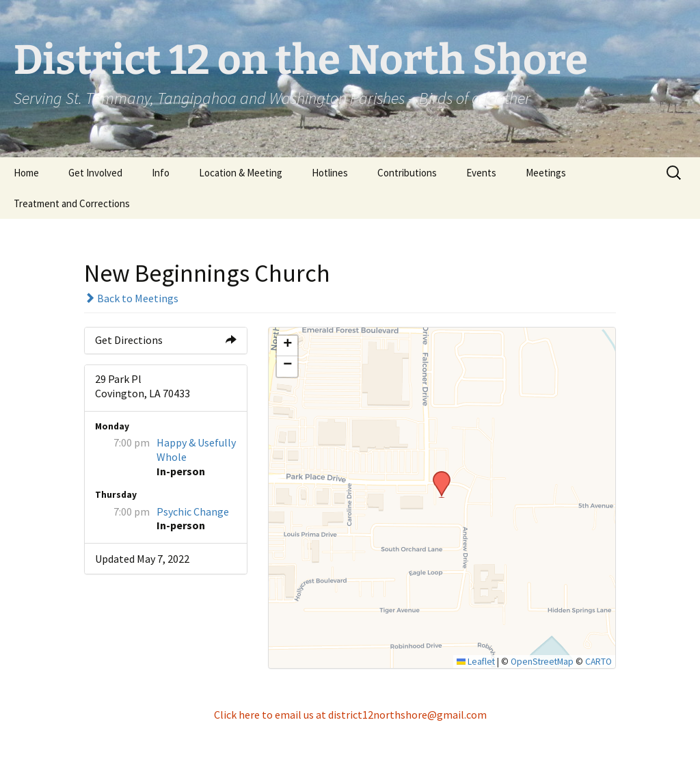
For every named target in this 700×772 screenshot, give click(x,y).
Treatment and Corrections (72, 203)
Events (481, 173)
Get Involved (95, 173)
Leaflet (476, 662)
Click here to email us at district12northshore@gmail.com (350, 715)
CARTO (598, 662)
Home (26, 173)
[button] (437, 475)
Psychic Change (193, 511)
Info (161, 173)
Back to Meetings (131, 298)
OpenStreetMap (542, 662)
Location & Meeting (241, 173)
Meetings (546, 173)
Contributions (407, 173)
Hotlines (330, 173)
